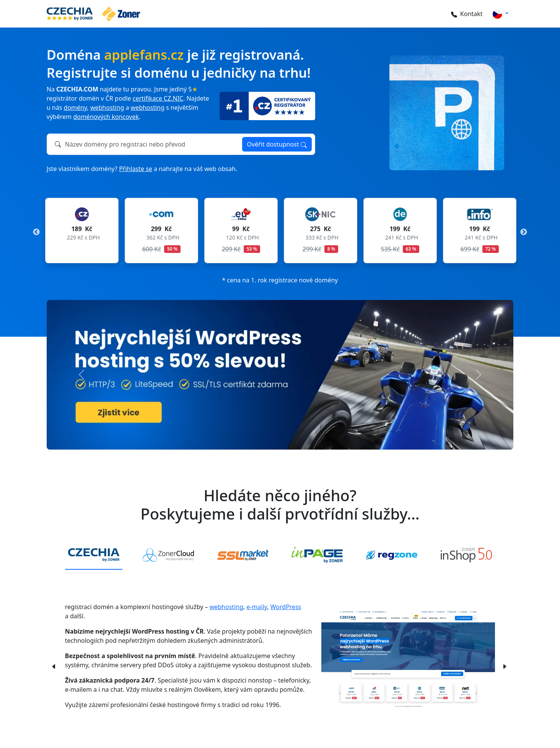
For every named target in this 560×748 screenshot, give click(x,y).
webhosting (107, 108)
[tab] (94, 556)
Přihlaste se (136, 169)
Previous (36, 232)
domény (76, 108)
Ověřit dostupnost (277, 144)
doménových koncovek (106, 117)
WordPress (286, 607)
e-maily (257, 607)
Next (524, 232)
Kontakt (464, 14)
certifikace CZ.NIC (158, 98)
